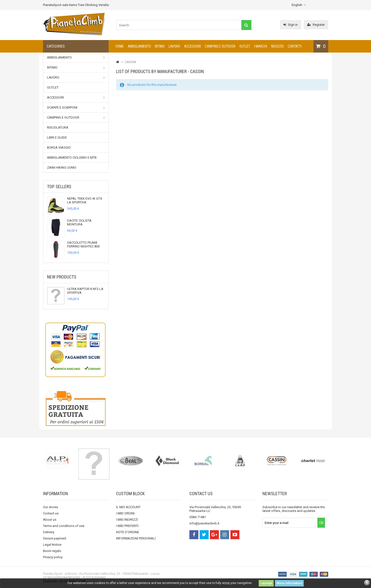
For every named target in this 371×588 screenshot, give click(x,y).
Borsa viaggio (59, 148)
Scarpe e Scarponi (76, 108)
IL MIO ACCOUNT (128, 507)
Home (120, 46)
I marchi (261, 46)
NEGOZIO (277, 46)
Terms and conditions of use (64, 526)
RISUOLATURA (58, 127)
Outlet (245, 46)
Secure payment (55, 538)
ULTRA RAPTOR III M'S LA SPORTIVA (85, 291)
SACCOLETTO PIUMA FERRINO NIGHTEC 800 (83, 244)
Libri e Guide (57, 137)
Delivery (49, 532)
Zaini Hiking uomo (62, 168)
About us (50, 520)
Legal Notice (52, 545)
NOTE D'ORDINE (128, 532)
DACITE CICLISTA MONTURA (79, 222)
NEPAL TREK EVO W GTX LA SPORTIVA (85, 200)
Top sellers (59, 187)
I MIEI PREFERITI (127, 526)
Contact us (51, 513)
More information (289, 583)
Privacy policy (53, 557)
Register (316, 25)
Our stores (51, 507)
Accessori (193, 46)
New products (62, 277)
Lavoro (174, 46)
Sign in (291, 25)
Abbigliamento (139, 46)
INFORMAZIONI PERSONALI (136, 538)
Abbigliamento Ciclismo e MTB (72, 158)
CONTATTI (295, 46)
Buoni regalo (52, 551)
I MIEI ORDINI (125, 513)
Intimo (160, 46)
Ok (321, 523)
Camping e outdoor (220, 46)
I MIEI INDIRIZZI (127, 520)
